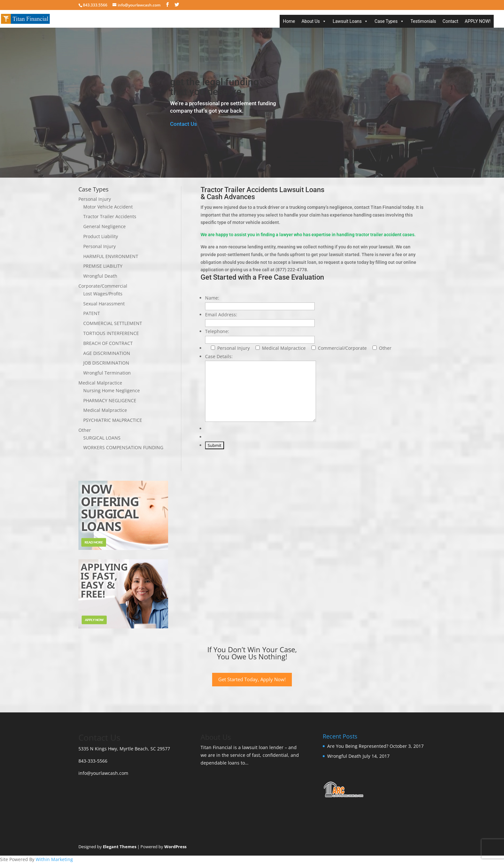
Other (85, 430)
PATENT (92, 313)
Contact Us (184, 124)
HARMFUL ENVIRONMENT (111, 256)
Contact (450, 21)
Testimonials (423, 21)
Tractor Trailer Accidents (110, 216)
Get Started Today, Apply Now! (252, 679)
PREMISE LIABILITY (103, 266)
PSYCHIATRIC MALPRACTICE (113, 420)
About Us (311, 21)
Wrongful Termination (107, 373)
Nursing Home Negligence (112, 390)
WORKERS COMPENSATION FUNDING (123, 447)
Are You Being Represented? (358, 746)
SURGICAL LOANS (102, 438)
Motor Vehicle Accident (108, 207)
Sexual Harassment (104, 304)
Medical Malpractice (100, 383)
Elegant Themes (120, 847)
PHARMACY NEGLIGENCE (110, 400)
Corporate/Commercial (103, 286)
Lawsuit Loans (347, 21)
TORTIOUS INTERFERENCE (111, 333)
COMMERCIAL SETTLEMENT (113, 323)
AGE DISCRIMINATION (107, 353)
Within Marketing (54, 859)
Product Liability (101, 236)
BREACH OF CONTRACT (108, 343)
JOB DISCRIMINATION (106, 363)
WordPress (175, 847)
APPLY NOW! (478, 21)
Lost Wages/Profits (103, 294)
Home (289, 21)
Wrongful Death (100, 276)
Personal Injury (95, 199)
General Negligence (104, 226)
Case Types (386, 21)
